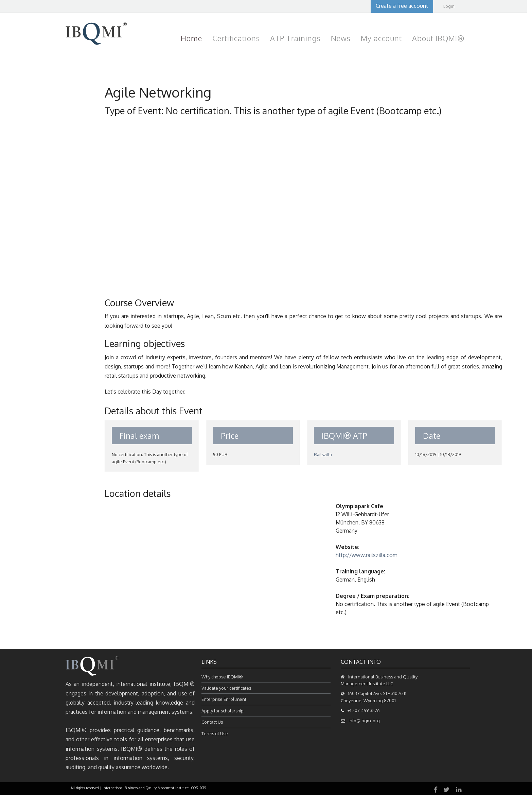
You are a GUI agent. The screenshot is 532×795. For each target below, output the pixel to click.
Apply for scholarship (223, 711)
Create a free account (402, 6)
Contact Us (212, 722)
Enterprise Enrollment (224, 699)
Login (449, 6)
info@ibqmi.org (364, 721)
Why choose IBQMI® (222, 677)
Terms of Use (215, 733)
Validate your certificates (226, 688)
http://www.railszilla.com (367, 555)
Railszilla (323, 454)
